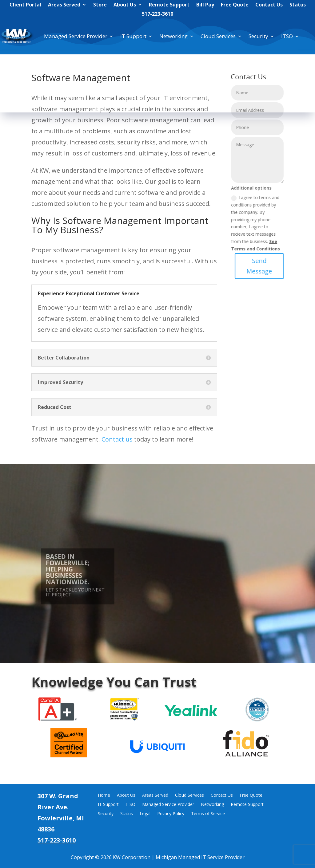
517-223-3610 (157, 14)
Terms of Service (208, 814)
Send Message (269, 266)
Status (298, 5)
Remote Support (169, 5)
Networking (173, 36)
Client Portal (25, 5)
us (128, 439)
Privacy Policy (171, 814)
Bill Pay (205, 5)
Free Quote (235, 5)
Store (100, 5)
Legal (145, 814)
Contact (113, 439)
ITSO (287, 36)
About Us (125, 5)
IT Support (133, 36)
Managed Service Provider (76, 36)
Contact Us (269, 5)
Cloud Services (218, 36)
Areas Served (64, 5)
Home (104, 795)
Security (258, 36)
